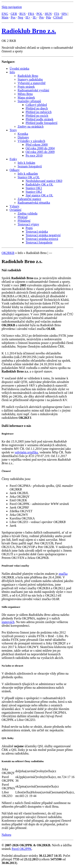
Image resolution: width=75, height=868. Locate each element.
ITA (57, 14)
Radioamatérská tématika (34, 203)
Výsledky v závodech (31, 141)
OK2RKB (8, 253)
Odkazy (15, 170)
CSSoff (58, 17)
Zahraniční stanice (29, 199)
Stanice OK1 (34, 188)
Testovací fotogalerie (39, 242)
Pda (48, 17)
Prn (41, 17)
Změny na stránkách (31, 126)
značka (63, 574)
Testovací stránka (37, 232)
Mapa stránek (26, 98)
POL (39, 14)
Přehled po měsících (39, 112)
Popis (29, 228)
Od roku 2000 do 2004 (40, 148)
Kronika (23, 134)
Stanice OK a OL (29, 177)
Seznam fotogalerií (30, 166)
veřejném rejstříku (26, 452)
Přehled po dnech (37, 108)
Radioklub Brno (28, 76)
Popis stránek (26, 87)
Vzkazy (14, 206)
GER (14, 14)
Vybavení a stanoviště (32, 83)
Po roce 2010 (34, 155)
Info (12, 72)
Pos (13, 17)
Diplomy (23, 137)
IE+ (28, 17)
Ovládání (15, 210)
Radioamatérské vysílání (33, 90)
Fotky (13, 159)
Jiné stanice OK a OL (39, 195)
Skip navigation (12, 7)
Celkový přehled (36, 105)
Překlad (22, 217)
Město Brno (25, 94)
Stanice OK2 (34, 192)
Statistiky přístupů (29, 101)
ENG (5, 14)
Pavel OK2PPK (22, 849)
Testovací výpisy (28, 224)
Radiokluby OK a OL (39, 184)
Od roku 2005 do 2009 (40, 152)
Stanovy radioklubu (30, 79)
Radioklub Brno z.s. (29, 31)
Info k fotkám (26, 163)
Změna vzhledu (27, 213)
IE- (35, 17)
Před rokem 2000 (37, 145)
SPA (64, 14)
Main (5, 17)
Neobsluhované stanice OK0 (44, 181)
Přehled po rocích (37, 116)
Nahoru (6, 835)
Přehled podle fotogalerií (41, 123)
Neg (20, 17)
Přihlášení (24, 221)
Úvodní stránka (19, 69)
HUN (48, 14)
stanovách (8, 622)
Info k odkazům (28, 174)
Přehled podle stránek (39, 119)
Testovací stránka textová (42, 239)
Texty (13, 130)
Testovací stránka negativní (43, 235)
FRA (31, 14)
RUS (22, 14)
